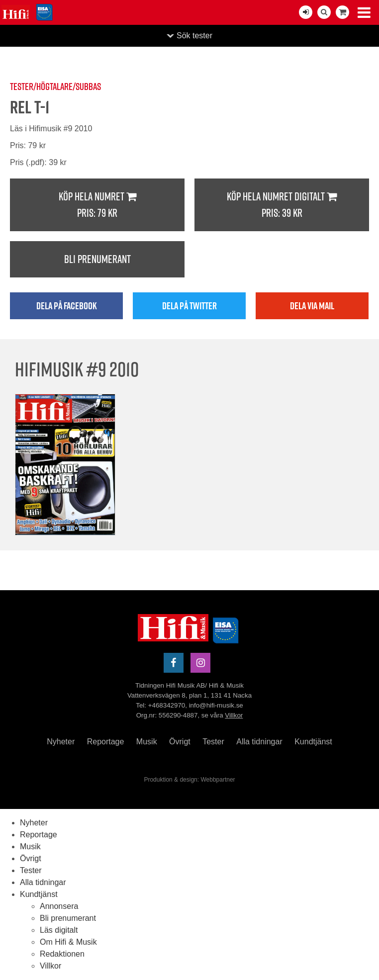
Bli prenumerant (97, 259)
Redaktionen (62, 954)
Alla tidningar (259, 742)
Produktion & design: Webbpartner (189, 780)
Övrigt (180, 742)
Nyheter (61, 742)
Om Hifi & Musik (68, 942)
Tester (213, 742)
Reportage (106, 742)
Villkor (234, 715)
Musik (147, 742)
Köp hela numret (97, 205)
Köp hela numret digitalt (282, 205)
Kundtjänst (313, 742)
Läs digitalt (59, 930)
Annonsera (59, 906)
